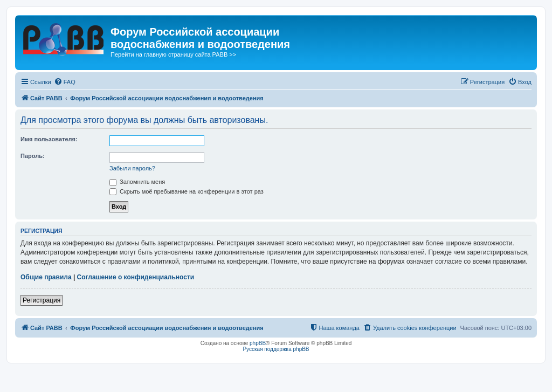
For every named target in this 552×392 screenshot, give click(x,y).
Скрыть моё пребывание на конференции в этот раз (187, 191)
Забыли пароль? (132, 168)
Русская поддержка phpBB (276, 349)
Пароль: (33, 156)
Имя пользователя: (49, 139)
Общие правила (46, 277)
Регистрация (42, 300)
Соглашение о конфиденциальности (136, 277)
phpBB (258, 343)
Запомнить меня (137, 182)
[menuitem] (65, 82)
